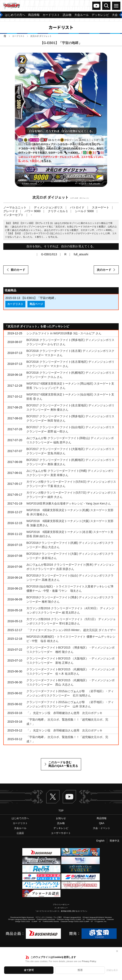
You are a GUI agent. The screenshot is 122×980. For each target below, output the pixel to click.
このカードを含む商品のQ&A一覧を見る (63, 764)
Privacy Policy (89, 961)
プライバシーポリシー (61, 905)
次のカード (104, 270)
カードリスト (18, 36)
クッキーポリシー (61, 908)
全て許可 (29, 970)
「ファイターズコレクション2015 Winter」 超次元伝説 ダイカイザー (71, 630)
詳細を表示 (112, 970)
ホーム (5, 36)
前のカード (18, 270)
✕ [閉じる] (117, 951)
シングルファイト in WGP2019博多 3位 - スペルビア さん (64, 333)
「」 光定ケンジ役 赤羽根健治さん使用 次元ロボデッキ (64, 713)
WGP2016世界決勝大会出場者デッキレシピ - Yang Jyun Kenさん (69, 503)
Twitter (53, 797)
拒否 (80, 970)
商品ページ (36, 304)
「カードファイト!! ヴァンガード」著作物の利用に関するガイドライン (61, 911)
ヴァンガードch (96, 6)
